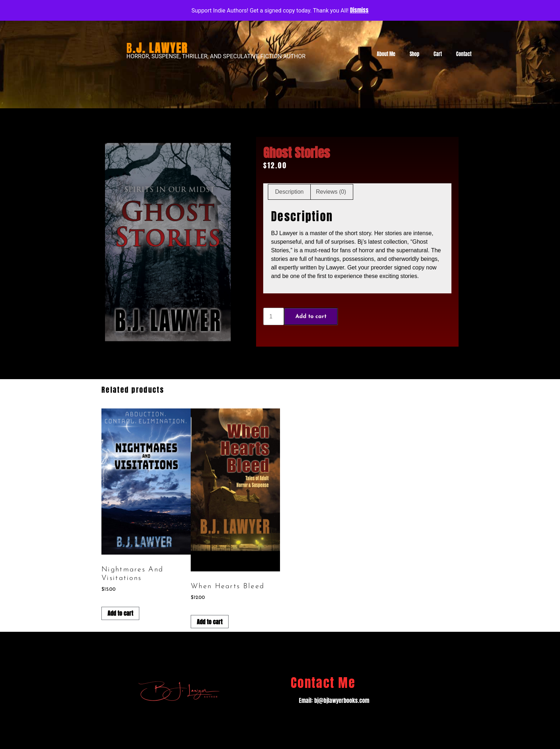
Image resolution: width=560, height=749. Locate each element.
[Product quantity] (274, 316)
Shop (414, 54)
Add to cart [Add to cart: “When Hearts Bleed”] (210, 622)
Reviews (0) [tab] (331, 192)
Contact (464, 54)
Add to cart (311, 317)
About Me (386, 54)
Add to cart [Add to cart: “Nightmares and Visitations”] (120, 613)
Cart (438, 54)
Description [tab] (289, 192)
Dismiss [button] (359, 10)
